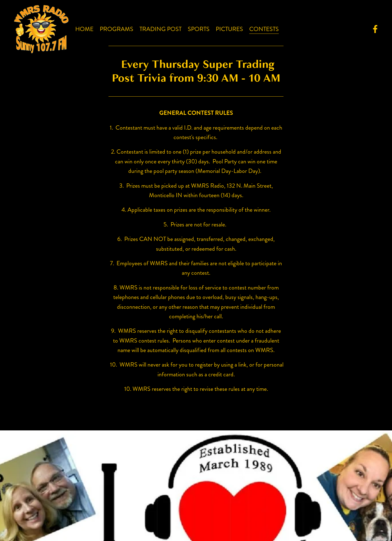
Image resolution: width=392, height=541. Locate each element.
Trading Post (160, 29)
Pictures (229, 29)
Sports (199, 29)
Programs (116, 29)
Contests (264, 29)
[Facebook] (375, 29)
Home (84, 29)
